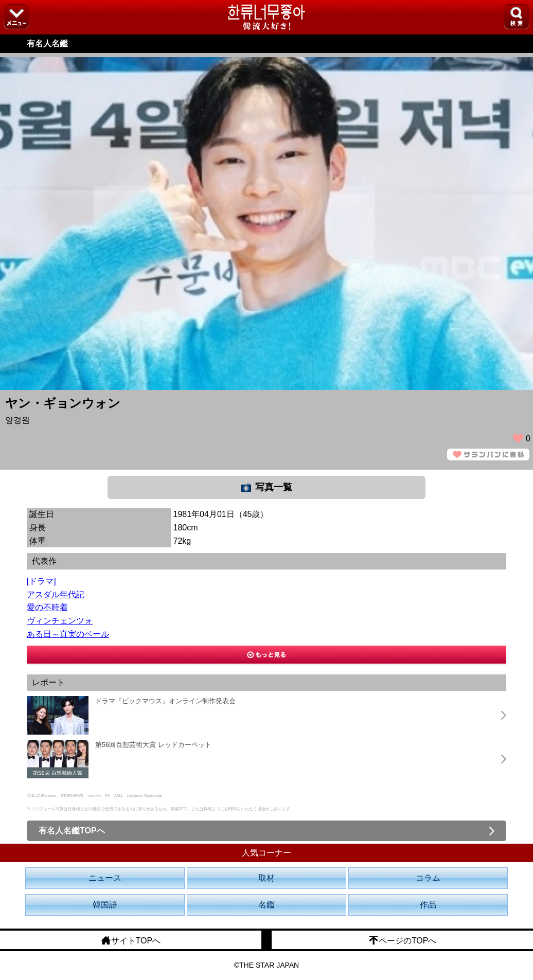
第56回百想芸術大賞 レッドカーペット (153, 745)
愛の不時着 (47, 607)
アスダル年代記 (56, 594)
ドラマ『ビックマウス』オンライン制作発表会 (165, 701)
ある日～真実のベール (68, 634)
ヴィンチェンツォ (60, 621)
